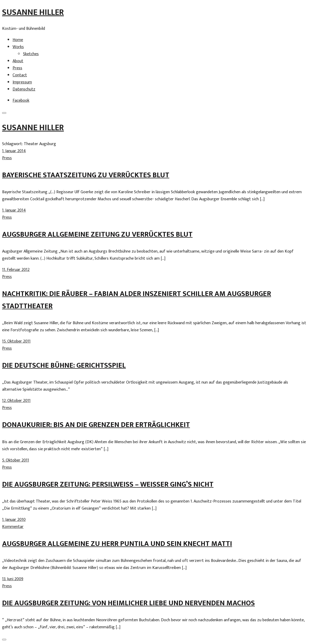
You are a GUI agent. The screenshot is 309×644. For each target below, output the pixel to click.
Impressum (22, 82)
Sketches (31, 54)
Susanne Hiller (33, 12)
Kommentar (13, 527)
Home (18, 40)
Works (18, 47)
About (18, 61)
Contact (20, 75)
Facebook (21, 101)
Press (17, 68)
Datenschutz (24, 89)
